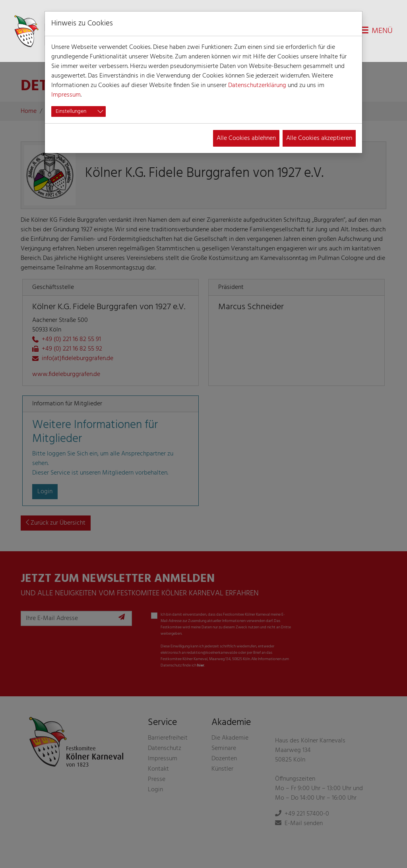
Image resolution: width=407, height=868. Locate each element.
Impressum (66, 95)
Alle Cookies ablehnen (246, 138)
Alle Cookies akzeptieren (319, 138)
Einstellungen (71, 111)
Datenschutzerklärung (257, 85)
